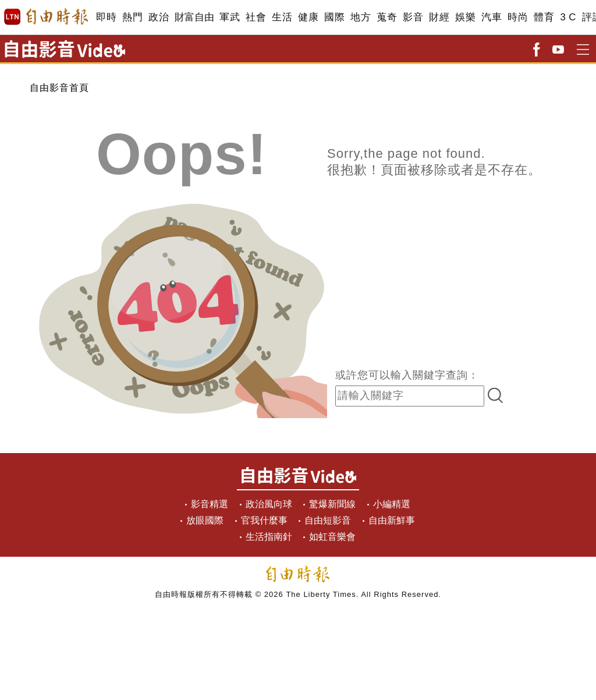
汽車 (492, 17)
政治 (159, 17)
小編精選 (392, 504)
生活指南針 (269, 537)
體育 (544, 17)
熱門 (132, 17)
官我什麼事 (264, 520)
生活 (282, 17)
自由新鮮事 (392, 520)
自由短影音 (328, 520)
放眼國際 (205, 520)
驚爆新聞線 (332, 504)
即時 (106, 17)
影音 (413, 17)
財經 (439, 17)
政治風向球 (269, 504)
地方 (361, 17)
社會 (256, 17)
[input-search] (410, 396)
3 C (568, 17)
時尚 (518, 17)
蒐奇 (387, 17)
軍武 (230, 17)
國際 (334, 17)
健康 (308, 17)
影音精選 (210, 504)
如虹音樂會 (332, 537)
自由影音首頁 (59, 88)
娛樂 (465, 17)
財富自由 (194, 17)
